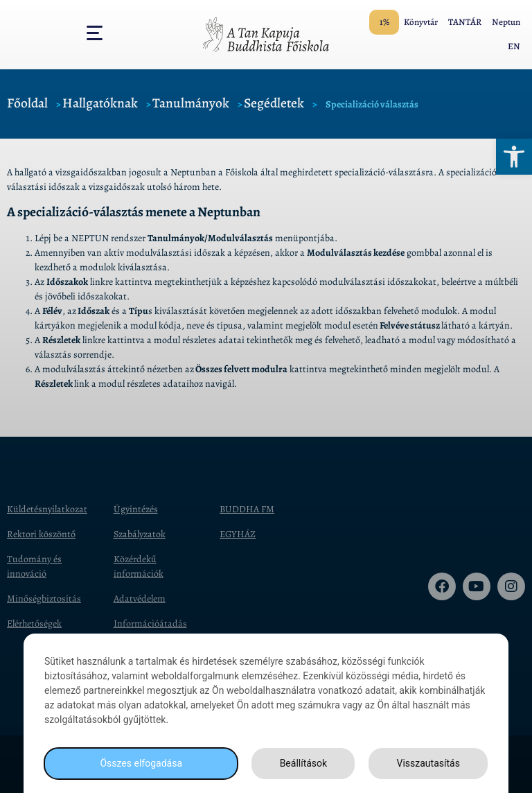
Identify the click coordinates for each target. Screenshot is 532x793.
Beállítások (304, 763)
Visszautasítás (428, 763)
